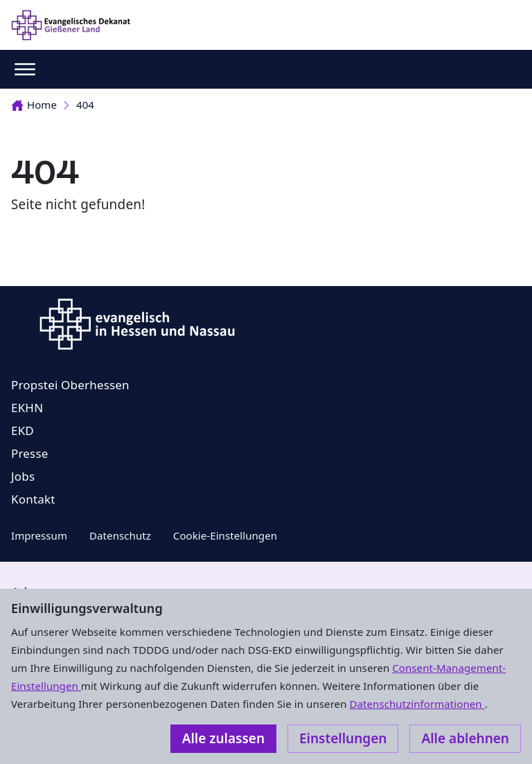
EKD (23, 430)
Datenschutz (120, 535)
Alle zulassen (223, 738)
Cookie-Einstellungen (225, 535)
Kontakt (33, 499)
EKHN (27, 408)
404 (85, 105)
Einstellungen (343, 738)
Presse (30, 453)
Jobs (23, 476)
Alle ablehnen (465, 738)
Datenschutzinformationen (417, 704)
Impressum (39, 535)
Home (34, 105)
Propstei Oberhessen (70, 385)
